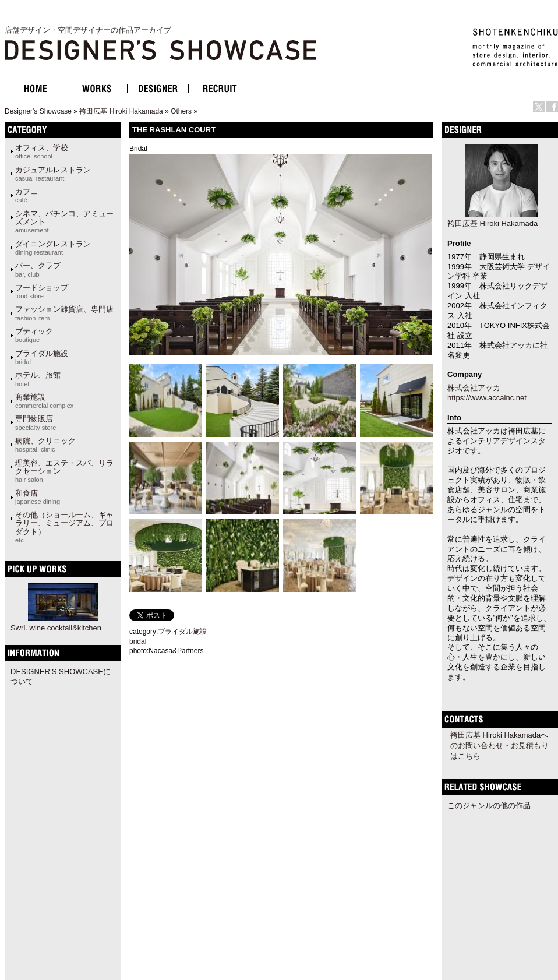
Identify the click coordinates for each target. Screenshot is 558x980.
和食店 (38, 497)
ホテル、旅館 (38, 379)
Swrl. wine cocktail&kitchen (56, 628)
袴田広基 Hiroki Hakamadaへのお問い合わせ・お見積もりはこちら (499, 745)
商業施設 (44, 401)
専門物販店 (36, 422)
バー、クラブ (38, 269)
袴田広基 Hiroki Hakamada (121, 111)
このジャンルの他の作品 (489, 805)
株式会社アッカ (474, 388)
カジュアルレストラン (53, 174)
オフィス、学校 (42, 151)
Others (181, 111)
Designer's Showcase (38, 111)
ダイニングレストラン (53, 248)
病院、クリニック (45, 445)
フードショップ (42, 291)
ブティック (34, 335)
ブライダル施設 (42, 357)
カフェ (27, 195)
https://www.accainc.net (487, 398)
